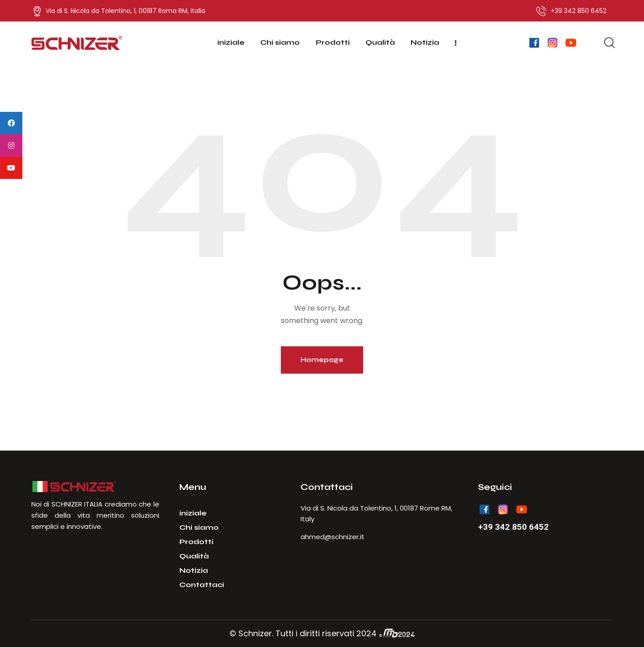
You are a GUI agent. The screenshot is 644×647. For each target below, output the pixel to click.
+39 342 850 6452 (513, 527)
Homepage (322, 360)
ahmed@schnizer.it (333, 537)
